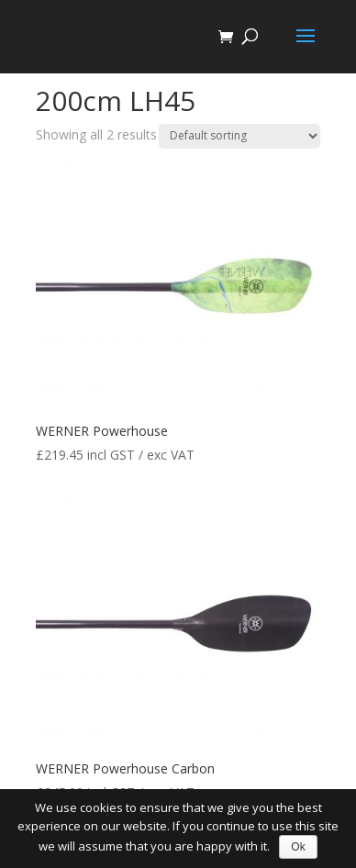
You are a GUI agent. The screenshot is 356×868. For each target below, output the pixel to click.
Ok (298, 847)
